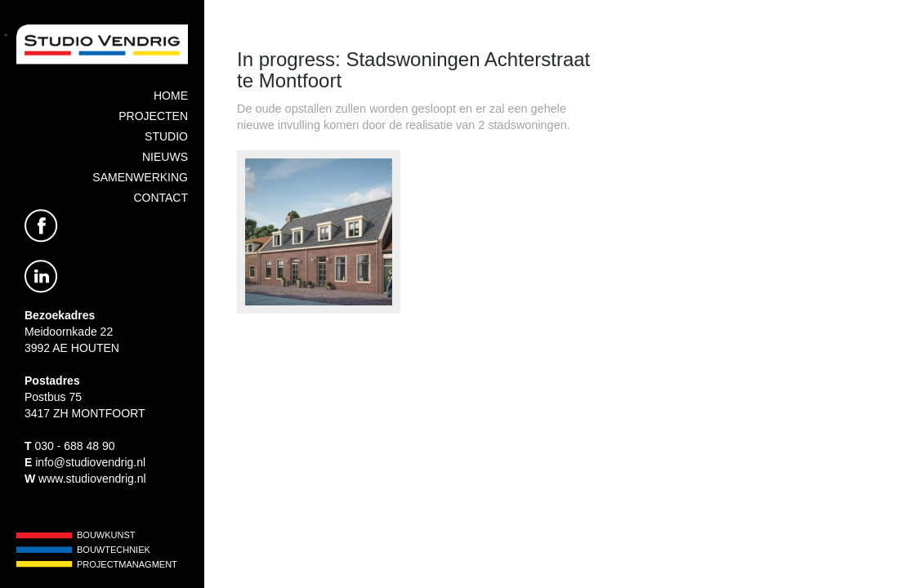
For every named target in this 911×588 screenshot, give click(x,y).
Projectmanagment (127, 564)
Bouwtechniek (114, 550)
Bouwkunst (106, 535)
